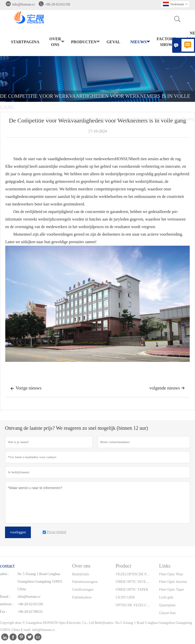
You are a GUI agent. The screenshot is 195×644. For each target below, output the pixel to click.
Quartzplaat (167, 605)
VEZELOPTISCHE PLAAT (134, 574)
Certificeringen (83, 590)
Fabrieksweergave (85, 582)
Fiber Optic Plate (171, 574)
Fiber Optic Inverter (173, 582)
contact (7, 566)
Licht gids (166, 597)
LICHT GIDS (125, 597)
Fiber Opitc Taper (172, 590)
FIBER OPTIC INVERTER (134, 582)
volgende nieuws (167, 388)
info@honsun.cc (24, 4)
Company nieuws (74, 119)
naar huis (33, 119)
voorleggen (18, 532)
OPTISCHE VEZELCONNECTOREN (134, 605)
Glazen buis (167, 613)
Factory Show (167, 42)
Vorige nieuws (26, 389)
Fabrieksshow (82, 597)
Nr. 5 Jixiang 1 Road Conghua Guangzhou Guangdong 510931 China (40, 582)
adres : (5, 574)
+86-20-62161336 (58, 4)
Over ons (56, 42)
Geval (113, 42)
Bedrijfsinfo (81, 574)
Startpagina (25, 42)
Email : (5, 597)
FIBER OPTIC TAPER (132, 590)
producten (85, 42)
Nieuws (140, 42)
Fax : (4, 612)
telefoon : (7, 604)
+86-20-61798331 (30, 612)
